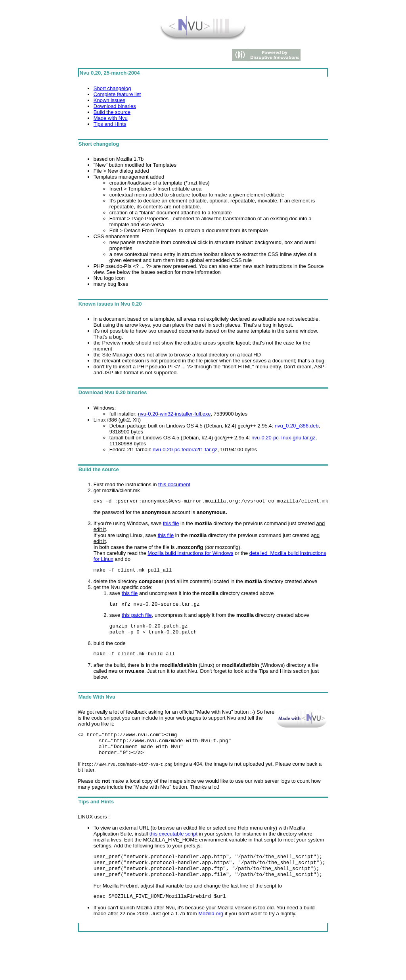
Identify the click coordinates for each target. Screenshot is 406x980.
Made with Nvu (111, 118)
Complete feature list (117, 94)
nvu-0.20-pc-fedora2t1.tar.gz (185, 450)
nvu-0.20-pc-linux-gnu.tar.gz (283, 438)
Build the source (112, 112)
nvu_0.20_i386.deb (297, 426)
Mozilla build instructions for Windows (190, 554)
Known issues (109, 100)
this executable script (173, 846)
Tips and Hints (110, 124)
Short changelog (112, 88)
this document (174, 484)
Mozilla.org (211, 931)
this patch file (137, 619)
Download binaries (115, 106)
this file (171, 525)
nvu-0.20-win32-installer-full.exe (174, 414)
